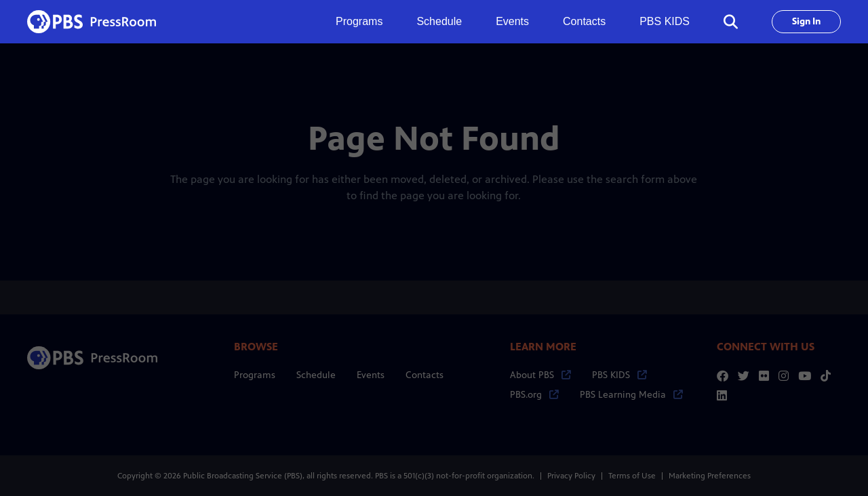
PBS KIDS (665, 21)
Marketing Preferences (710, 476)
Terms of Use (632, 476)
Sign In (806, 21)
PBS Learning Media (631, 395)
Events (512, 21)
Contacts (584, 21)
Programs (255, 375)
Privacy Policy (571, 476)
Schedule (439, 21)
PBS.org (534, 395)
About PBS (540, 375)
